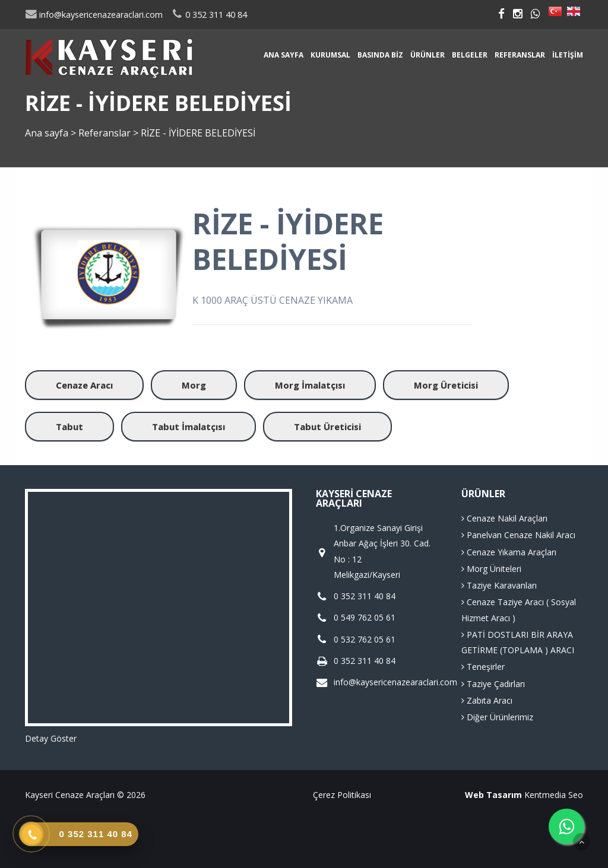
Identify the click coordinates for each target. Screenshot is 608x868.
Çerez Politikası (342, 795)
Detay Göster (51, 738)
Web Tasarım (493, 795)
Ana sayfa (284, 55)
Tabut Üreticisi (327, 427)
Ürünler (427, 55)
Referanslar (520, 55)
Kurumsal (330, 55)
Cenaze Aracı (84, 385)
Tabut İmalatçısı (189, 427)
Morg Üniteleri (491, 569)
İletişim (568, 55)
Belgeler (470, 55)
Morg (194, 385)
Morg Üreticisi (446, 385)
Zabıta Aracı (487, 700)
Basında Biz (380, 55)
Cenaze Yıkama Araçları (509, 552)
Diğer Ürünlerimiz (497, 717)
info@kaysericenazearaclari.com (94, 15)
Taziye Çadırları (493, 684)
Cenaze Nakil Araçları (504, 518)
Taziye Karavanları (499, 585)
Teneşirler (483, 667)
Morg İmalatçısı (310, 385)
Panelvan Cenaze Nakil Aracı (518, 535)
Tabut (69, 427)
